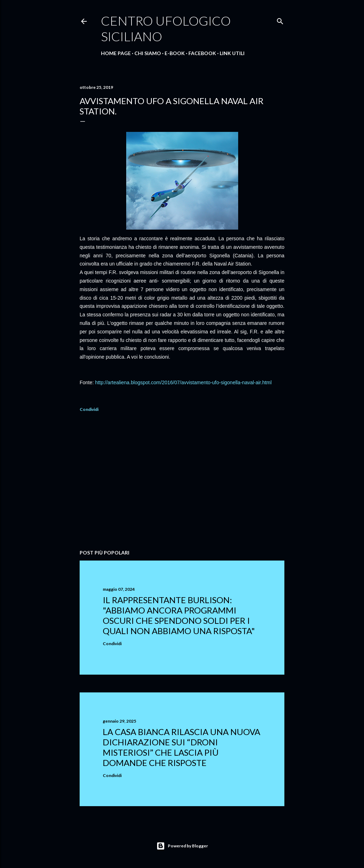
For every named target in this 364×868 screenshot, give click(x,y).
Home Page (116, 53)
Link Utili (232, 53)
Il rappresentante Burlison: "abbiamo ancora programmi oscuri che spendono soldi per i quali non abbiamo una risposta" (179, 615)
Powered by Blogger (182, 846)
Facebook (202, 53)
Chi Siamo (148, 53)
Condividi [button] (89, 409)
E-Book (175, 53)
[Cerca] (280, 20)
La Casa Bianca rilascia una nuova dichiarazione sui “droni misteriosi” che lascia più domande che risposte (181, 747)
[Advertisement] (182, 482)
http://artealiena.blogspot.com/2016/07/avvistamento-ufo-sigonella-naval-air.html (184, 382)
